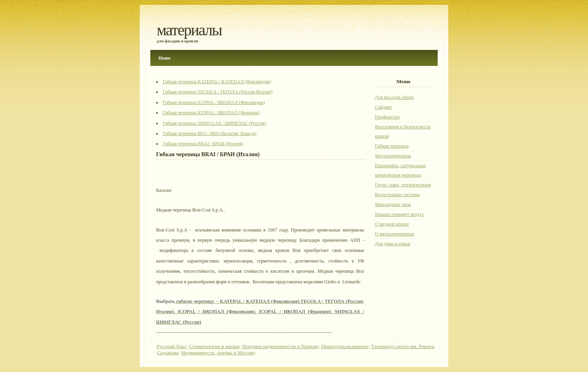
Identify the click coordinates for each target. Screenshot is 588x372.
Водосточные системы (397, 195)
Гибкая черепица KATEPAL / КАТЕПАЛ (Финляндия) (217, 82)
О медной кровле (392, 224)
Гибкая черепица (392, 146)
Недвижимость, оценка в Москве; (218, 353)
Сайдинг (383, 107)
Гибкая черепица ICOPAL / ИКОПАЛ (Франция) (211, 113)
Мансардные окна (393, 204)
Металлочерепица (393, 156)
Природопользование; (345, 346)
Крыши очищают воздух (399, 214)
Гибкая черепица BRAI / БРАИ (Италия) (203, 144)
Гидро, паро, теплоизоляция (403, 185)
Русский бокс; (172, 346)
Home (165, 58)
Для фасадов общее (394, 97)
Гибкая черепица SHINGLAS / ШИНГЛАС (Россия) (215, 123)
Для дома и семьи (393, 244)
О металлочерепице (394, 234)
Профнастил (387, 117)
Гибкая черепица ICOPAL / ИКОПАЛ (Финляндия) (214, 102)
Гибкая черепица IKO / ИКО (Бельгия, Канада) (210, 133)
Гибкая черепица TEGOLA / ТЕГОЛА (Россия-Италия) (218, 92)
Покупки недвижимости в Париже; (281, 346)
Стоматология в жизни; (215, 346)
